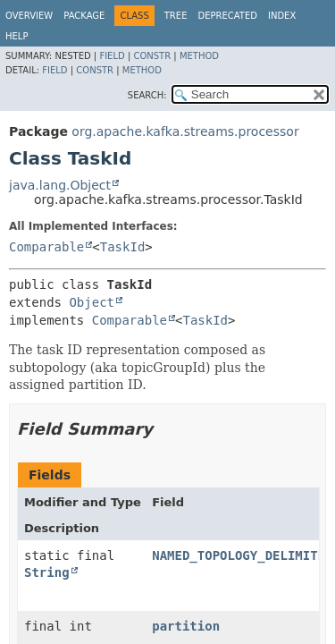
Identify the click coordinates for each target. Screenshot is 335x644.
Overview (29, 16)
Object (92, 302)
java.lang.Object (60, 185)
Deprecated (227, 16)
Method (199, 56)
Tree (176, 16)
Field (112, 56)
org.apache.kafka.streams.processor (185, 131)
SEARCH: (147, 95)
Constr (152, 56)
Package (84, 16)
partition (186, 626)
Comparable (46, 247)
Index (282, 16)
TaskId (123, 247)
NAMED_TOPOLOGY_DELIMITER (242, 555)
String (47, 572)
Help (17, 36)
